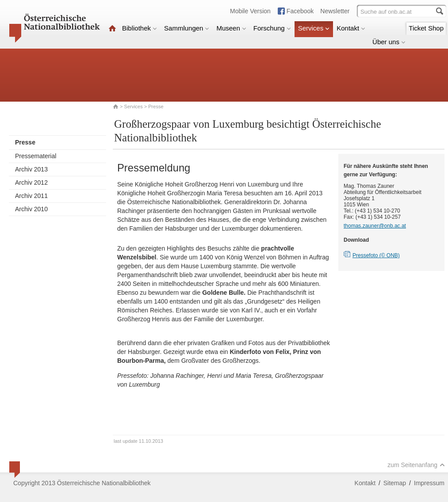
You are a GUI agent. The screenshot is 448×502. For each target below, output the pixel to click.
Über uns (389, 42)
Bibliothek (140, 28)
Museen (231, 28)
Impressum (429, 483)
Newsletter (335, 11)
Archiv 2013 (31, 169)
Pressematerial (36, 156)
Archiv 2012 (31, 183)
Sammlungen (187, 28)
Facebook (300, 11)
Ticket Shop (426, 28)
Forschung (272, 28)
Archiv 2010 (31, 209)
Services (314, 28)
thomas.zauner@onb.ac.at (375, 226)
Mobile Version (250, 11)
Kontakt (351, 28)
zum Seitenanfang (416, 465)
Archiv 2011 (31, 196)
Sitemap (395, 483)
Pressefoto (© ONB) (376, 255)
